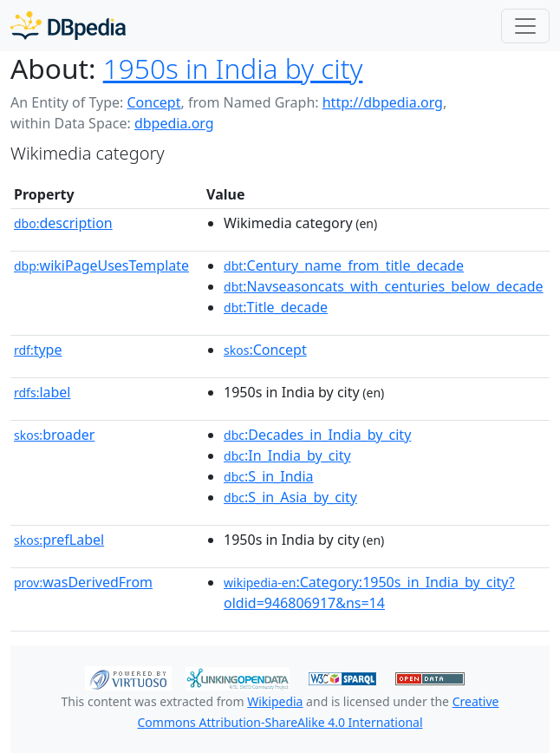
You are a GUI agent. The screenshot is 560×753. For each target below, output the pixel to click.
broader (54, 435)
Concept (153, 102)
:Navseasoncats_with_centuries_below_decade (384, 286)
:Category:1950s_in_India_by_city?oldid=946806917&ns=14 (369, 593)
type (38, 350)
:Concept (265, 350)
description (63, 223)
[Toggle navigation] (525, 26)
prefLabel (59, 540)
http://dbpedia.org (383, 102)
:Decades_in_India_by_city (317, 435)
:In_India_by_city (287, 455)
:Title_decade (276, 307)
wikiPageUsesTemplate (101, 265)
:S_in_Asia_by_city (290, 497)
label (42, 392)
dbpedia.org (174, 123)
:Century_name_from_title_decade (344, 265)
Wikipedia (275, 701)
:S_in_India (269, 476)
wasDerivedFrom (83, 582)
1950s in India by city (233, 68)
